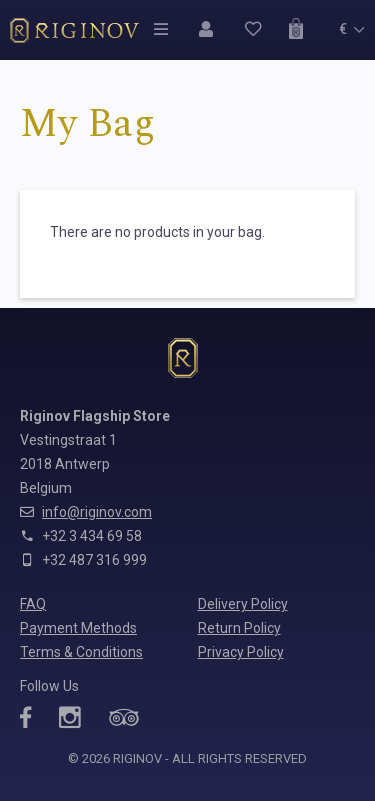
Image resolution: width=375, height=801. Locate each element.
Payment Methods (78, 628)
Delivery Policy (243, 604)
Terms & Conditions (81, 652)
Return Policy (239, 628)
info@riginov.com (97, 512)
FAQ (33, 604)
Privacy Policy (241, 652)
